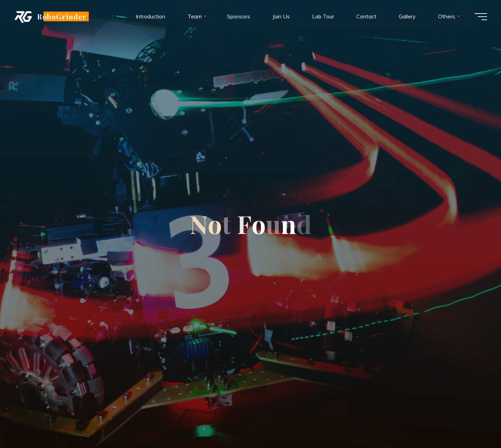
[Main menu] (481, 17)
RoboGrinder (62, 16)
